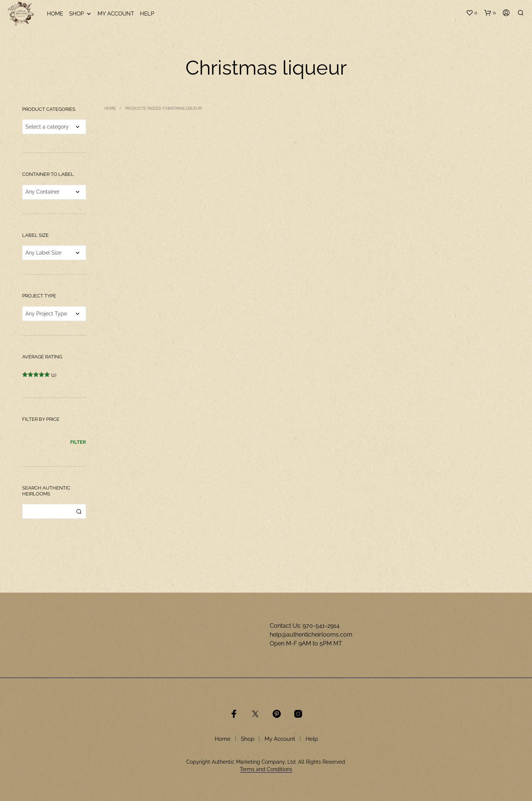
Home (55, 14)
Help (147, 14)
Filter (78, 442)
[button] (472, 13)
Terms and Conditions (266, 769)
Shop (80, 14)
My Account (116, 14)
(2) (39, 375)
